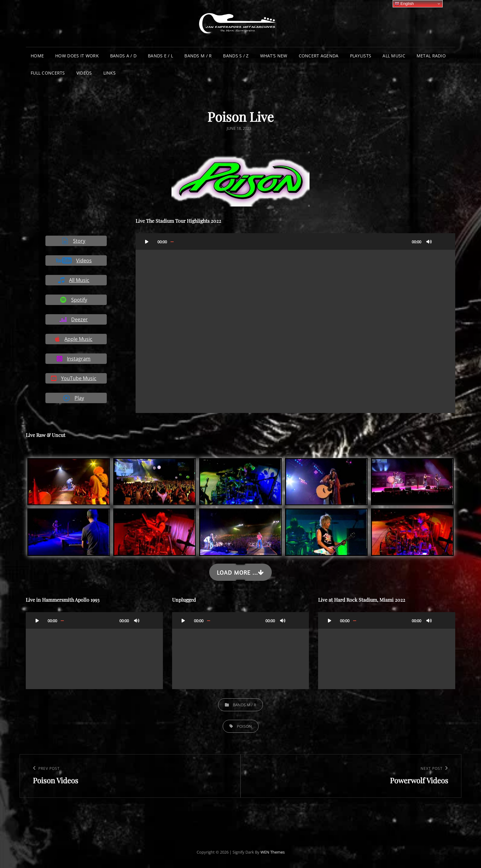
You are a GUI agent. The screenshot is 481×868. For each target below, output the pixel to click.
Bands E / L (160, 56)
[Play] (147, 241)
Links (110, 73)
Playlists (361, 56)
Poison (244, 726)
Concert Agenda (319, 56)
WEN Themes (273, 852)
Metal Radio (431, 56)
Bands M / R (198, 56)
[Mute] (429, 241)
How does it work (77, 56)
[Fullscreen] (441, 241)
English (404, 4)
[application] (295, 323)
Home (37, 56)
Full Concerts (48, 73)
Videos (84, 73)
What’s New (274, 56)
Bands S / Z (236, 56)
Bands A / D (123, 56)
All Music (394, 56)
